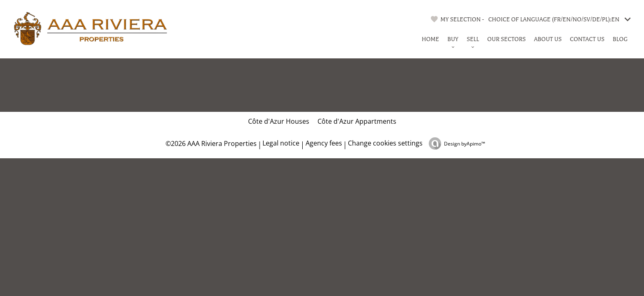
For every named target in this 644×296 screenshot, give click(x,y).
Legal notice (281, 143)
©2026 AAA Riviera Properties (210, 143)
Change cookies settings (385, 143)
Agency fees (324, 143)
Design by (465, 144)
